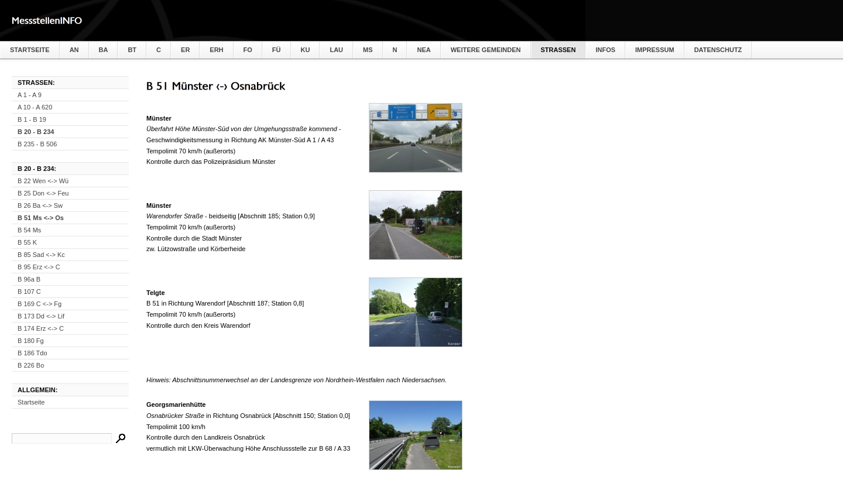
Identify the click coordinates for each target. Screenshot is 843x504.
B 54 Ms (29, 230)
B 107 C (29, 292)
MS (368, 50)
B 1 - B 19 (32, 119)
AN (74, 50)
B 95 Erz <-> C (39, 267)
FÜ (277, 50)
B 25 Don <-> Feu (43, 193)
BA (104, 50)
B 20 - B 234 (36, 132)
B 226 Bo (31, 365)
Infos (605, 50)
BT (132, 50)
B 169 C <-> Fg (40, 304)
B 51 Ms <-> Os (41, 218)
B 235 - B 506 (37, 144)
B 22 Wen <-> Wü (43, 181)
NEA (424, 50)
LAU (336, 50)
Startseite (30, 50)
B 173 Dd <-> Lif (41, 316)
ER (185, 50)
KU (306, 50)
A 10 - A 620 (35, 107)
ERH (216, 50)
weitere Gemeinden (486, 50)
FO (248, 50)
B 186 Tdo (32, 353)
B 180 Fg (31, 341)
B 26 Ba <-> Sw (40, 205)
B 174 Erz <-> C (41, 328)
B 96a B (29, 279)
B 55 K (27, 242)
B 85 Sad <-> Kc (41, 255)
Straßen (558, 50)
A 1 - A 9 (30, 95)
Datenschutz (718, 50)
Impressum (655, 50)
